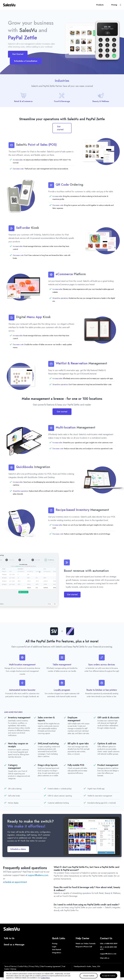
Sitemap (13, 969)
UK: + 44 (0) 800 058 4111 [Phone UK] (108, 948)
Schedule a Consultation (26, 61)
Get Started (18, 54)
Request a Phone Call (84, 947)
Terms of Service (10, 966)
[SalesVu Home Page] (9, 5)
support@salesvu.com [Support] (108, 954)
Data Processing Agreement (50, 966)
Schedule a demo (18, 849)
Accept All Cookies (109, 976)
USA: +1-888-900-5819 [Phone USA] (109, 944)
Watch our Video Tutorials (86, 944)
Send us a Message (14, 945)
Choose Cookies (89, 976)
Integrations (57, 953)
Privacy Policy (34, 966)
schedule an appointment (15, 882)
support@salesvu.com (38, 875)
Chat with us (105, 958)
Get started (60, 128)
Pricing (114, 5)
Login (54, 947)
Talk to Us (9, 938)
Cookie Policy (23, 966)
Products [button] (100, 5)
